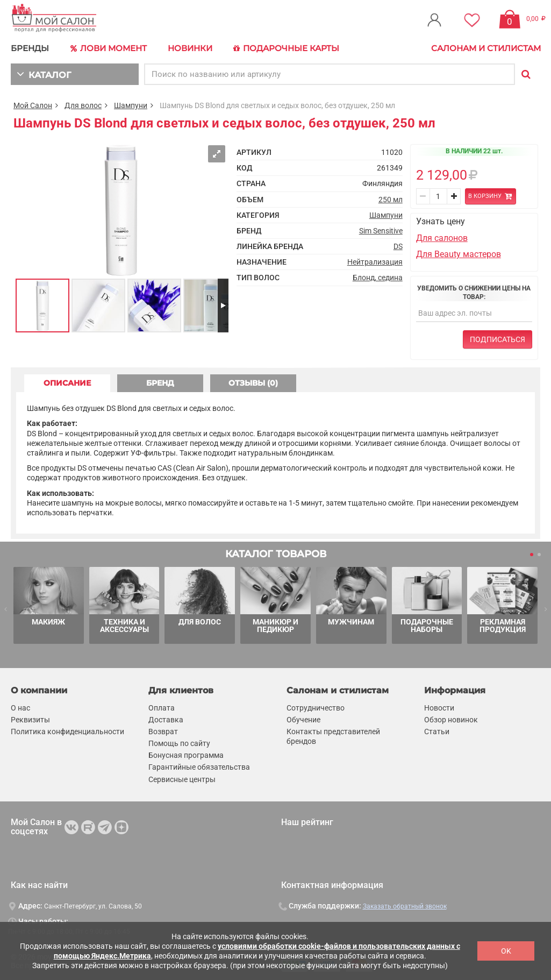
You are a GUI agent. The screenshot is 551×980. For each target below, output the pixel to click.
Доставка (166, 720)
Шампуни (131, 105)
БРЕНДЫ (30, 48)
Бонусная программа (186, 755)
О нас (20, 708)
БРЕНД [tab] (160, 383)
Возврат (163, 732)
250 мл (391, 200)
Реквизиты (30, 720)
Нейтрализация (375, 262)
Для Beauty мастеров (459, 254)
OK (506, 951)
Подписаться (498, 339)
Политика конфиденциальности (67, 732)
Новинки (190, 48)
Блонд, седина (378, 278)
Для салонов (442, 238)
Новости (439, 708)
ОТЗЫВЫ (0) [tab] (253, 383)
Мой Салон (33, 105)
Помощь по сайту (179, 743)
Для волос (83, 105)
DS (398, 246)
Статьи (437, 732)
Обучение (303, 720)
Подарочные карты (286, 48)
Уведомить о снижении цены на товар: (474, 293)
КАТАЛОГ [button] (44, 74)
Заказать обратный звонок (405, 906)
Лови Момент (109, 48)
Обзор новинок (451, 720)
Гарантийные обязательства (199, 768)
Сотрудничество (316, 708)
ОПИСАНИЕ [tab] (67, 383)
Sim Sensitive (381, 231)
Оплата (162, 708)
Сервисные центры (182, 779)
